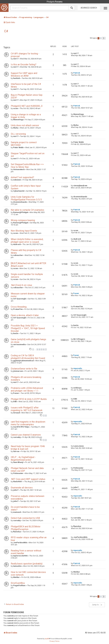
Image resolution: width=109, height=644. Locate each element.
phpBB (47, 639)
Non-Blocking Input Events (24, 231)
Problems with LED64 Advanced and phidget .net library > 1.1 (27, 389)
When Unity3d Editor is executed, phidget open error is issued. (27, 241)
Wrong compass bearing (23, 220)
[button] (104, 38)
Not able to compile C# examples (27, 210)
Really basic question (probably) (27, 564)
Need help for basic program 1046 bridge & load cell (28, 448)
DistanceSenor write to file (24, 369)
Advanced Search (89, 8)
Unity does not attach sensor (25, 125)
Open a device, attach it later (25, 315)
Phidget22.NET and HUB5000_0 (27, 106)
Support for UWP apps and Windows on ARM (24, 74)
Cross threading (19, 307)
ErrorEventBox (18, 583)
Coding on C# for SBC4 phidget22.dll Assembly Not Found (28, 357)
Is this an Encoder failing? (24, 64)
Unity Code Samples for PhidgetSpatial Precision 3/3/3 (26, 198)
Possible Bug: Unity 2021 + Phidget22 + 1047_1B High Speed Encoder (28, 328)
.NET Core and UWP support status (28, 479)
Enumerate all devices (22, 488)
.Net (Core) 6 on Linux (21, 285)
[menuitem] (52, 641)
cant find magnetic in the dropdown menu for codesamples (28, 423)
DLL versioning (18, 134)
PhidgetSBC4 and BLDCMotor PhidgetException (26, 528)
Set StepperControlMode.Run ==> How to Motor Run (27, 166)
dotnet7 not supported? (22, 177)
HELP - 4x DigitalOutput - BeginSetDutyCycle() (23, 459)
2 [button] (101, 38)
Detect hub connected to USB (25, 518)
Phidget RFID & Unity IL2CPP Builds (29, 399)
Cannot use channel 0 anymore (26, 435)
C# (6, 31)
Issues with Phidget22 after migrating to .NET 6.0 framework (27, 409)
